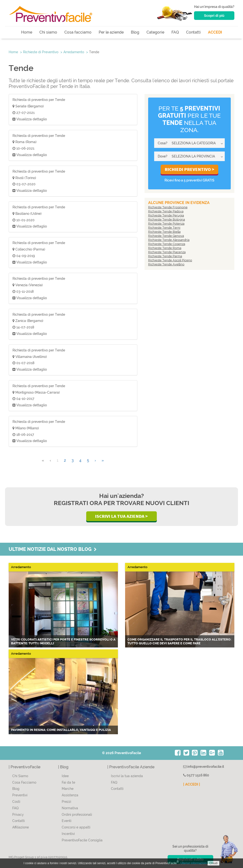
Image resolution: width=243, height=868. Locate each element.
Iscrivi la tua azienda (127, 776)
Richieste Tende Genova (166, 236)
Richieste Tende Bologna (167, 219)
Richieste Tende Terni (164, 228)
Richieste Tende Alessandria (169, 240)
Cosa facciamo (78, 32)
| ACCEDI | (192, 784)
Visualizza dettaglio (30, 119)
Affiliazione (21, 827)
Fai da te (68, 782)
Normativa (70, 808)
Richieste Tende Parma (165, 256)
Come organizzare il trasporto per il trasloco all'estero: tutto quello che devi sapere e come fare (179, 641)
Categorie (155, 32)
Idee (65, 776)
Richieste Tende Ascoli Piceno (170, 260)
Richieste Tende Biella (164, 232)
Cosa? (163, 143)
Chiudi (213, 863)
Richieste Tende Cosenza (167, 244)
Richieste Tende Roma (165, 248)
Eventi (67, 821)
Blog (135, 32)
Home (27, 32)
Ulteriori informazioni (193, 863)
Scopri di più (214, 16)
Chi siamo (48, 32)
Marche (68, 789)
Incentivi (68, 834)
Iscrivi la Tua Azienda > (121, 516)
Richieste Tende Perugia (166, 215)
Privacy (18, 815)
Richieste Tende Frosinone (168, 207)
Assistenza (70, 795)
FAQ (175, 32)
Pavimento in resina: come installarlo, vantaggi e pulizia (61, 730)
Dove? (163, 156)
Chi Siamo (20, 776)
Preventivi (20, 795)
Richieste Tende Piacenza (167, 252)
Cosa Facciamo (24, 782)
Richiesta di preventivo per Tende (39, 100)
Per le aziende (111, 32)
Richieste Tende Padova (166, 211)
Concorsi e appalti (76, 827)
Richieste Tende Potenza (166, 224)
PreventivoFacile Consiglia (82, 840)
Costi (16, 802)
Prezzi (66, 802)
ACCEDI (215, 32)
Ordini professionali (77, 815)
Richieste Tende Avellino (166, 264)
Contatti (193, 32)
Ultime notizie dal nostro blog (53, 549)
